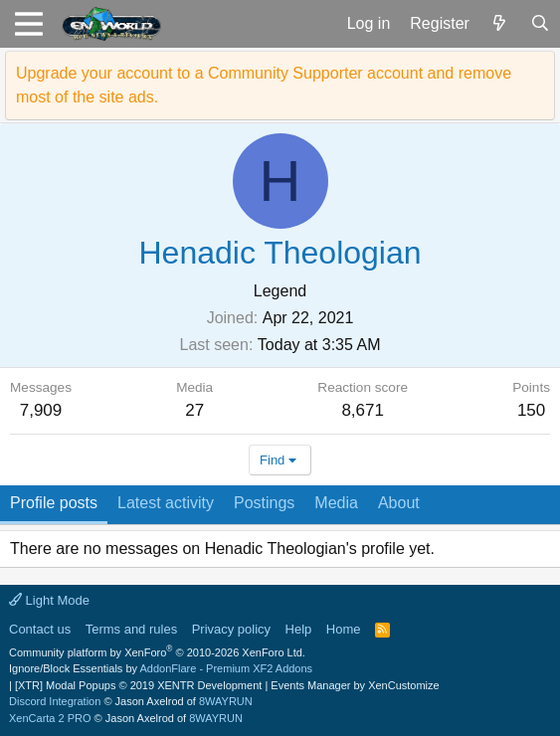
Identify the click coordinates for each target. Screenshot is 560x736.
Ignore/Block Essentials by (161, 668)
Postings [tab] (264, 503)
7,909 (41, 410)
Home (344, 629)
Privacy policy (231, 629)
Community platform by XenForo (157, 652)
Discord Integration (55, 701)
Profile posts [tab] (54, 503)
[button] (28, 24)
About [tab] (399, 503)
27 (194, 410)
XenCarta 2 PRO (50, 718)
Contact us (40, 629)
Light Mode (49, 600)
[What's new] (500, 24)
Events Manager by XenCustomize (355, 685)
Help (299, 629)
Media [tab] (336, 503)
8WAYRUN (226, 701)
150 (531, 410)
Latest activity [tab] (166, 503)
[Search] (540, 24)
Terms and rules (131, 629)
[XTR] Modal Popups (138, 685)
